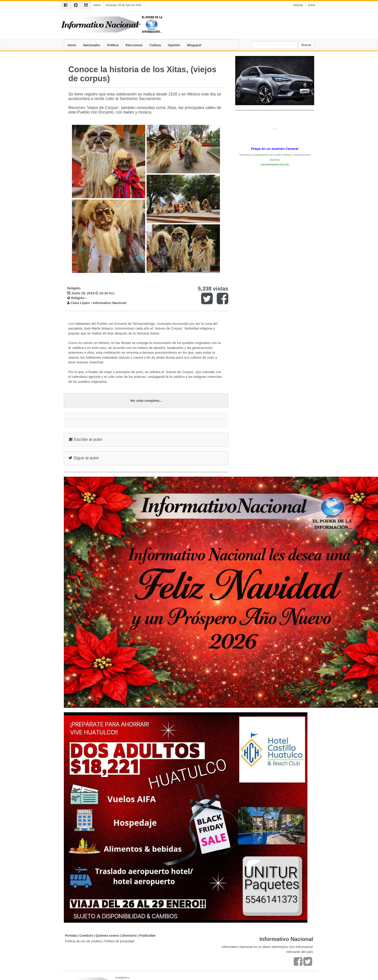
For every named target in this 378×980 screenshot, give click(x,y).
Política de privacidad (119, 941)
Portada (71, 936)
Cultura (155, 45)
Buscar (306, 45)
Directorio (129, 936)
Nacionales (92, 45)
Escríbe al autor (85, 439)
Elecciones (134, 45)
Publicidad (147, 936)
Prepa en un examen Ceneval (275, 149)
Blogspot (194, 45)
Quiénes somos (107, 936)
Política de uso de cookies (83, 941)
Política (113, 45)
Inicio (72, 45)
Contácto (86, 936)
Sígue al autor (84, 458)
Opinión (174, 45)
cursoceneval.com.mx (275, 164)
